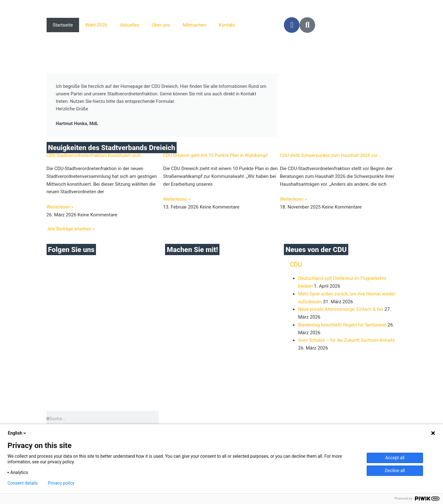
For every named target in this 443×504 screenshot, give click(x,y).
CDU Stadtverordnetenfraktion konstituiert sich (95, 157)
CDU (296, 266)
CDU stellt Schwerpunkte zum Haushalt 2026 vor (330, 157)
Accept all (395, 458)
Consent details (23, 483)
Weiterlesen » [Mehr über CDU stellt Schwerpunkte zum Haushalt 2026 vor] (294, 201)
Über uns (161, 25)
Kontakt (227, 25)
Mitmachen (194, 25)
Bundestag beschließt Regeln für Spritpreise (343, 326)
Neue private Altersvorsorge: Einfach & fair (342, 311)
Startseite (63, 25)
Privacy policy (61, 483)
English (18, 433)
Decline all (395, 471)
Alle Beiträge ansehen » (71, 230)
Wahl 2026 (96, 25)
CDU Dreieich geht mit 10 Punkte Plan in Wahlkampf (217, 157)
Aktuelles (130, 25)
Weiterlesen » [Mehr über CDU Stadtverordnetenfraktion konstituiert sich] (60, 209)
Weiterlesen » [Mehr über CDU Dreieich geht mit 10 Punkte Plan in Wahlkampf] (177, 201)
